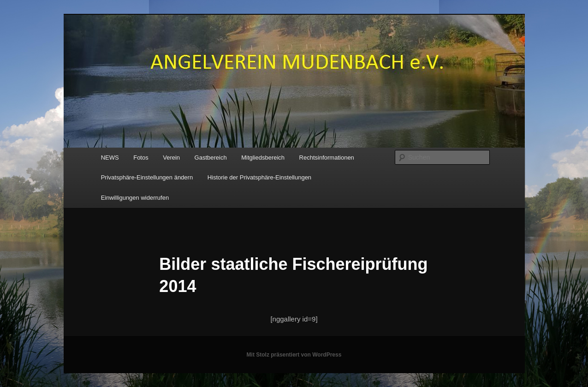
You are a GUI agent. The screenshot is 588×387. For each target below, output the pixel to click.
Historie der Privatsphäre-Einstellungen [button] (259, 177)
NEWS (110, 158)
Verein (171, 158)
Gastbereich (211, 158)
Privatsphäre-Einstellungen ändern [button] (147, 177)
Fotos (141, 158)
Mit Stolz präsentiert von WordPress (294, 355)
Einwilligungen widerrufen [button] (135, 198)
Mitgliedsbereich (263, 158)
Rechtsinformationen (327, 158)
